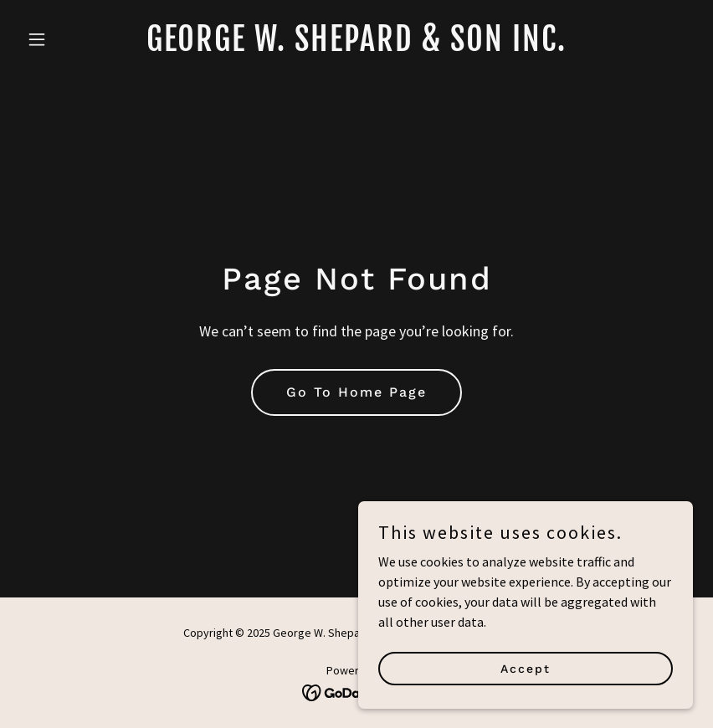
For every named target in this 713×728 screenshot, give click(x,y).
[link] (356, 46)
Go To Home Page (356, 392)
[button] (71, 39)
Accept (526, 679)
